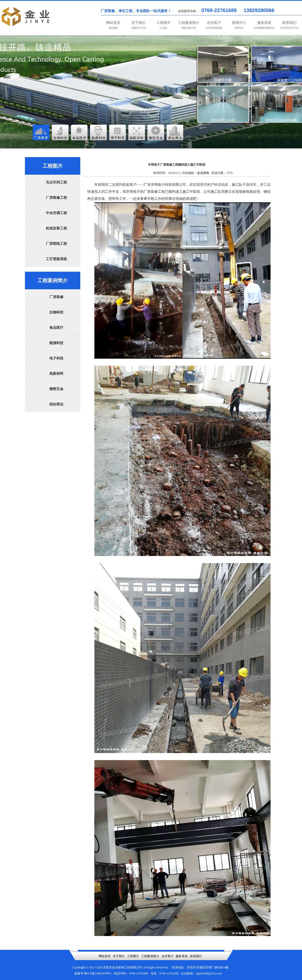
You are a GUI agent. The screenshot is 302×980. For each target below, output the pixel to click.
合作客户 (214, 25)
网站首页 (113, 25)
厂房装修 (56, 297)
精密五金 (56, 389)
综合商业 (56, 404)
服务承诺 (264, 25)
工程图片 (164, 25)
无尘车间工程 (56, 182)
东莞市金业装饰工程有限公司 (123, 967)
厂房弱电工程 (56, 244)
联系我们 (289, 25)
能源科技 (56, 343)
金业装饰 (203, 173)
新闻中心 (239, 25)
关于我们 (138, 25)
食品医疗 (56, 328)
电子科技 (56, 358)
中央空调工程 (56, 213)
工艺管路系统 (56, 259)
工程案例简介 (189, 25)
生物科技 (56, 312)
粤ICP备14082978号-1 (98, 973)
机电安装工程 (56, 228)
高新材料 (56, 374)
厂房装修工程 (56, 198)
